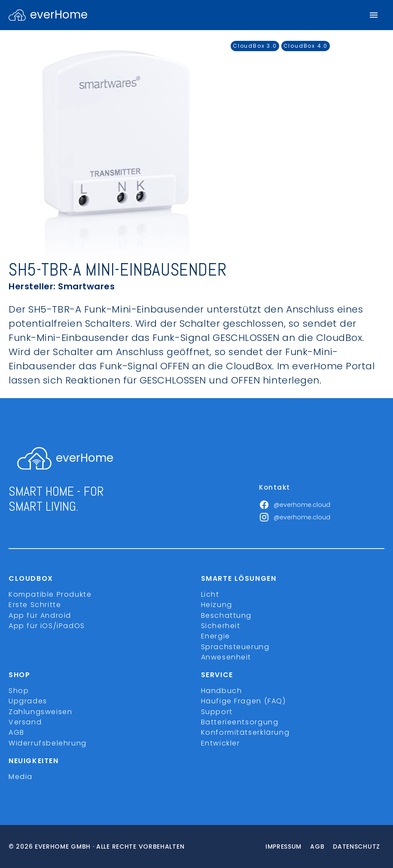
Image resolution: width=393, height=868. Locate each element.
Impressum (283, 847)
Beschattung (227, 615)
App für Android (40, 615)
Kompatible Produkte (50, 594)
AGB (17, 732)
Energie (216, 636)
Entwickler (221, 743)
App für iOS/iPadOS (47, 626)
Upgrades (28, 701)
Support (217, 712)
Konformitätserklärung (245, 732)
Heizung (217, 605)
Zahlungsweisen (40, 712)
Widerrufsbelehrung (48, 743)
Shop (19, 691)
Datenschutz (356, 847)
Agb (317, 847)
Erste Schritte (35, 605)
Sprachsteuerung (235, 647)
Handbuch (222, 691)
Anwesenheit (226, 657)
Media (21, 777)
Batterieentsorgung (240, 722)
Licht (210, 594)
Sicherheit (221, 626)
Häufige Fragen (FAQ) (244, 701)
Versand (25, 722)
